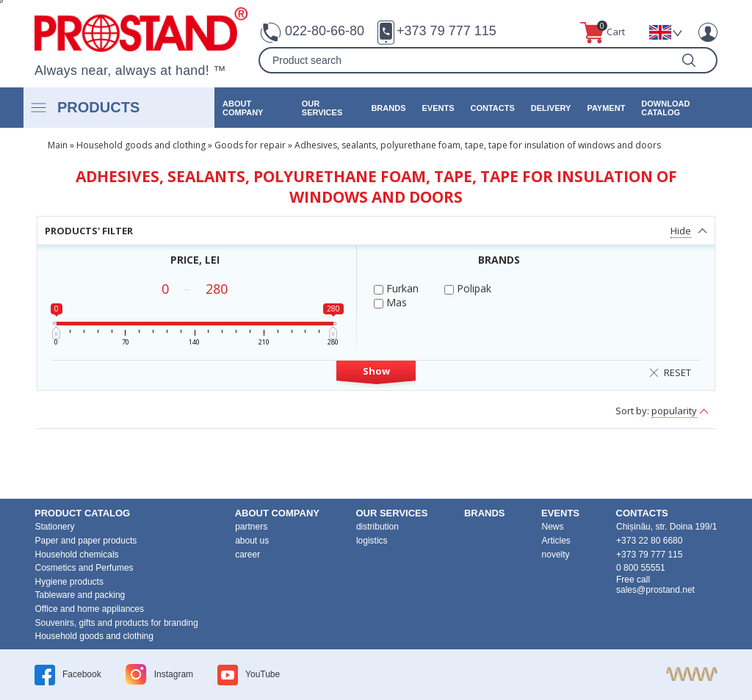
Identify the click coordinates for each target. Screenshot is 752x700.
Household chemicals (77, 555)
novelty (556, 555)
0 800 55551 (641, 568)
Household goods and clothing (141, 145)
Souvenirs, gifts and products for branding (117, 623)
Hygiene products (69, 582)
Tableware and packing (80, 595)
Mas (390, 302)
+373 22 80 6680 (649, 541)
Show (376, 371)
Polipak (468, 288)
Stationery (55, 527)
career (247, 555)
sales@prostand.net (655, 590)
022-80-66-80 (325, 31)
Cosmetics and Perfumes (84, 568)
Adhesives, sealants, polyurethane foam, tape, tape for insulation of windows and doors (478, 145)
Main (58, 145)
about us (252, 541)
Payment (606, 108)
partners (251, 527)
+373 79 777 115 (446, 31)
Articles (556, 541)
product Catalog (82, 513)
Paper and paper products (86, 541)
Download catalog (665, 108)
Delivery (551, 108)
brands (388, 108)
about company (243, 108)
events (438, 108)
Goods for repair (250, 145)
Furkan (396, 288)
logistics (372, 541)
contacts (492, 108)
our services (322, 108)
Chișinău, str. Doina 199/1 (666, 527)
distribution (377, 527)
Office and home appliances (90, 609)
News (553, 527)
